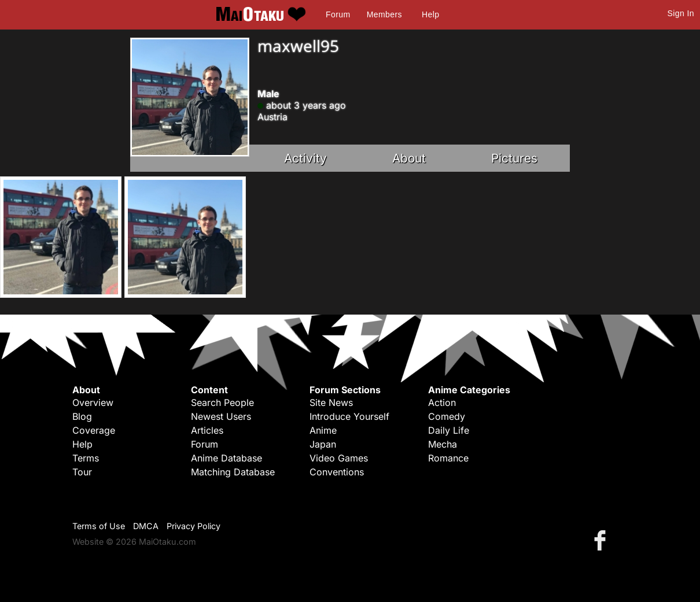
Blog (82, 416)
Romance (448, 458)
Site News (331, 402)
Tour (82, 472)
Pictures (514, 158)
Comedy (447, 416)
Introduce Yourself (349, 416)
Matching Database (233, 472)
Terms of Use (99, 526)
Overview (93, 402)
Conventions (337, 472)
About (409, 158)
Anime (323, 430)
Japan (323, 444)
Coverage (94, 430)
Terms (86, 458)
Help (430, 14)
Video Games (339, 458)
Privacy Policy (194, 526)
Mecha (443, 444)
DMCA (146, 526)
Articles (207, 430)
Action (442, 402)
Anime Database (226, 458)
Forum (338, 14)
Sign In (681, 13)
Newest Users (221, 416)
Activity (305, 158)
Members (384, 14)
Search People (222, 402)
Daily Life (449, 430)
